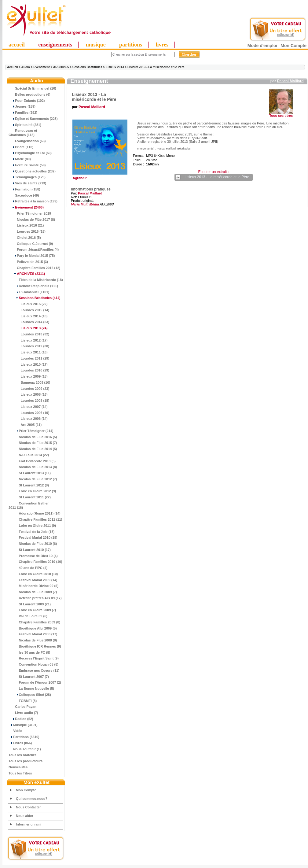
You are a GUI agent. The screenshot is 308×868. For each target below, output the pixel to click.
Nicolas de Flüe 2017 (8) (32, 220)
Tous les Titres (20, 773)
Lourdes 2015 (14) (29, 310)
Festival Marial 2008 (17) (33, 634)
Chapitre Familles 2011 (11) (35, 519)
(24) (28, 328)
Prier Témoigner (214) (31, 431)
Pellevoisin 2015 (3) (28, 262)
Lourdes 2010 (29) (29, 370)
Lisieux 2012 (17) (28, 340)
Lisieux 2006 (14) (28, 419)
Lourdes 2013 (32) (29, 334)
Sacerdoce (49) (24, 195)
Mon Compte (293, 46)
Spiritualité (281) (25, 125)
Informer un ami (29, 824)
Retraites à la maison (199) (33, 201)
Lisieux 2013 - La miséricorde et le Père (156, 67)
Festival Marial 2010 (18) (33, 537)
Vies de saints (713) (27, 183)
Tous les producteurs (26, 761)
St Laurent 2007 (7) (29, 677)
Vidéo (15, 731)
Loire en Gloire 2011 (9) (32, 526)
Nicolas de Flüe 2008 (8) (33, 640)
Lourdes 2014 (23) (29, 322)
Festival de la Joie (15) (31, 532)
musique (96, 45)
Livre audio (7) (23, 713)
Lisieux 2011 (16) (28, 352)
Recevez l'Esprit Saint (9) (34, 658)
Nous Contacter (28, 807)
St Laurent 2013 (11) (30, 473)
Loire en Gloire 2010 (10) (33, 574)
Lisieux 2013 (115, 67)
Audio (26, 67)
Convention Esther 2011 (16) (29, 505)
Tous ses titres (281, 116)
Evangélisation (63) (27, 141)
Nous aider (25, 816)
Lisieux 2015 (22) (28, 304)
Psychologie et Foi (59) (30, 153)
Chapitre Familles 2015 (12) (34, 268)
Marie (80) (20, 159)
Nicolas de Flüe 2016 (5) (33, 437)
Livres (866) (20, 743)
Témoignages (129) (27, 177)
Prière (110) (21, 147)
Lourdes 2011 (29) (29, 358)
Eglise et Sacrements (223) (33, 119)
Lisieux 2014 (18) (28, 316)
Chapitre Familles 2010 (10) (35, 562)
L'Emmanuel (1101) (29, 292)
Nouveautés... (20, 767)
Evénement (41, 67)
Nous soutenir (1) (25, 749)
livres (162, 45)
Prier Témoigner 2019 (30, 213)
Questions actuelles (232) (32, 171)
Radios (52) (21, 719)
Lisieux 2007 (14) (28, 407)
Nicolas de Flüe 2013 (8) (33, 467)
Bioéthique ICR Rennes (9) (35, 646)
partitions (131, 45)
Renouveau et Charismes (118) (23, 133)
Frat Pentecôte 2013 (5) (32, 461)
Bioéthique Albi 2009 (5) (33, 628)
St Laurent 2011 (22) (30, 497)
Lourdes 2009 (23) (29, 389)
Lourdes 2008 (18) (29, 401)
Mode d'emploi (262, 46)
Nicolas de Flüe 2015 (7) (33, 443)
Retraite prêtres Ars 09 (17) (35, 598)
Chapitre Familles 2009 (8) (34, 622)
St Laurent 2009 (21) (30, 604)
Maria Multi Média (85, 204)
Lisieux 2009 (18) (28, 376)
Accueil (13, 67)
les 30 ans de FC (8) (29, 652)
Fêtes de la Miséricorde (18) (36, 280)
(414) (35, 298)
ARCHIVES (61, 67)
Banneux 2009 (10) (29, 382)
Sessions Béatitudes (87, 67)
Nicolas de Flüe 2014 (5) (33, 449)
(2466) (26, 207)
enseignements (55, 45)
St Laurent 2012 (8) (29, 485)
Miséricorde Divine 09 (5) (33, 586)
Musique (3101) (23, 725)
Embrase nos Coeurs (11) (34, 670)
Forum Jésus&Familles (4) (34, 249)
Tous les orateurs (22, 755)
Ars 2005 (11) (25, 425)
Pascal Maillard (290, 81)
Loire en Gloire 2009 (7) (32, 610)
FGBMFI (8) (23, 701)
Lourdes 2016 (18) (27, 231)
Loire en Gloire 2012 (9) (32, 491)
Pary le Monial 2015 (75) (32, 256)
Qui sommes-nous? (32, 799)
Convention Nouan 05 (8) (33, 664)
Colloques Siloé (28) (30, 695)
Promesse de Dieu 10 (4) (33, 556)
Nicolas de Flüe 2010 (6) (33, 544)
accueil (17, 45)
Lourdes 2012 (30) (29, 346)
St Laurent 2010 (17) (30, 550)
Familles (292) (23, 113)
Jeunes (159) (22, 106)
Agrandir (99, 176)
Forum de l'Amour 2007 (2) (35, 682)
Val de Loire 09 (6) (28, 616)
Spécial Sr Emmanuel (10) (32, 88)
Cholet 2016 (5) (25, 238)
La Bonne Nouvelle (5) (31, 689)
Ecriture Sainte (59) (27, 165)
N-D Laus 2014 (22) (29, 455)
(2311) (27, 274)
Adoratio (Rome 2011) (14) (35, 513)
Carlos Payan (22, 707)
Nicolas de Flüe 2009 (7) (33, 592)
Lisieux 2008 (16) (28, 394)
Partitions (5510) (24, 737)
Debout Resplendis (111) (33, 286)
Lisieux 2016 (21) (26, 225)
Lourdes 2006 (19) (29, 413)
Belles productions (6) (29, 94)
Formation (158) (24, 189)
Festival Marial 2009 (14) (33, 580)
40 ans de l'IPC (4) (28, 568)
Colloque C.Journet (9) (31, 244)
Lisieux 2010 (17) (28, 364)
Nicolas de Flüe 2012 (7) (33, 479)
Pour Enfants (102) (27, 101)
